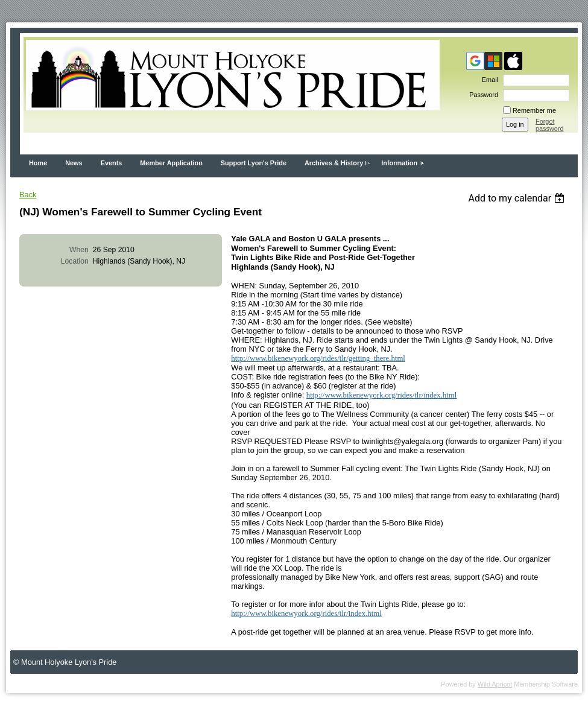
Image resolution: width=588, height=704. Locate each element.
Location (75, 261)
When (79, 250)
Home (38, 163)
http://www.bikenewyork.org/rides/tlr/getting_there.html (318, 358)
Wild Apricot (495, 684)
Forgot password (550, 125)
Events (112, 163)
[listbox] (518, 198)
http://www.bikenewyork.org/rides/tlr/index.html (382, 395)
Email (488, 80)
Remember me (534, 110)
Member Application (171, 163)
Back (28, 195)
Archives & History (334, 163)
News (74, 163)
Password (482, 95)
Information (399, 163)
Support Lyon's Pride (254, 163)
